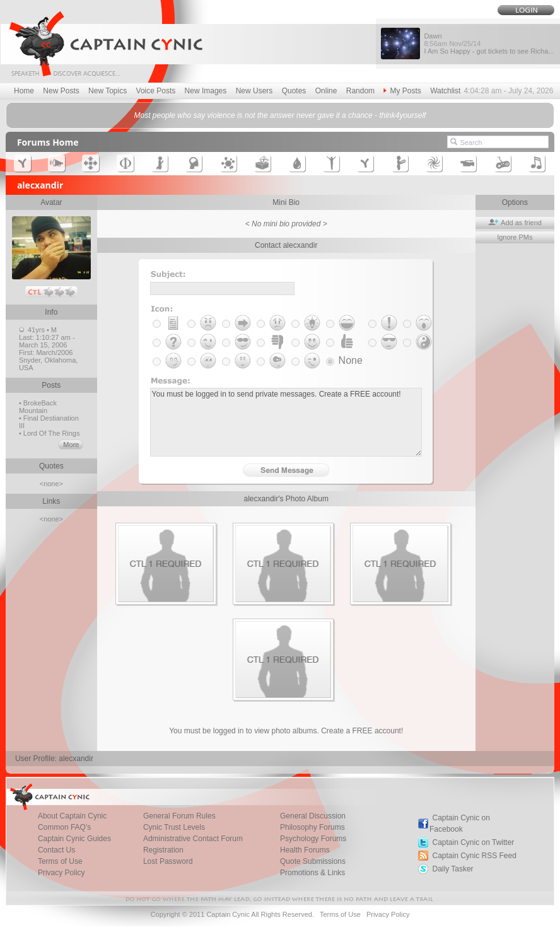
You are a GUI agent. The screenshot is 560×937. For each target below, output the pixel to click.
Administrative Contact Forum (193, 839)
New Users (254, 91)
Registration (163, 850)
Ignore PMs (515, 237)
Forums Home (48, 142)
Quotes (294, 91)
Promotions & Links (312, 873)
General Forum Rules (179, 816)
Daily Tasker (452, 869)
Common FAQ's (64, 827)
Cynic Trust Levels (174, 827)
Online (326, 91)
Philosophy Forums (312, 827)
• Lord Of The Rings (50, 433)
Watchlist (445, 91)
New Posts (61, 91)
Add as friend (515, 223)
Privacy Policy (61, 873)
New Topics (108, 91)
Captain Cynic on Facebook (460, 824)
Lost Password (168, 861)
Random (360, 91)
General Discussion (313, 816)
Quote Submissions (313, 861)
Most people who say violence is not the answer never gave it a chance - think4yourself (280, 115)
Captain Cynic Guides (74, 839)
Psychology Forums (313, 839)
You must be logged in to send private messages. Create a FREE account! (286, 422)
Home (24, 91)
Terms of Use (60, 861)
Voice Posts (156, 91)
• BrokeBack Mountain (38, 407)
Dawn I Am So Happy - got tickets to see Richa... (489, 44)
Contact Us (56, 850)
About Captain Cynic (72, 816)
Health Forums (305, 850)
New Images (206, 91)
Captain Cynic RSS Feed (474, 856)
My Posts (402, 91)
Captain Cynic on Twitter (473, 842)
